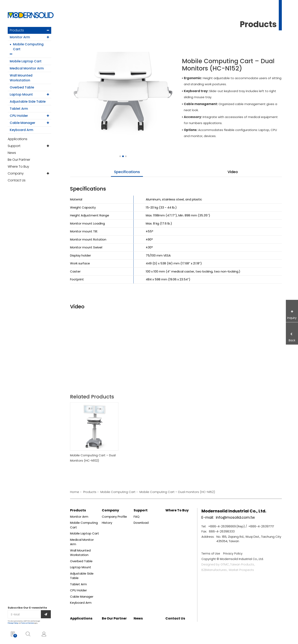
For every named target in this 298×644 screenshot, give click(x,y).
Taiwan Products (242, 564)
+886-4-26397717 (261, 526)
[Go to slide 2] (123, 156)
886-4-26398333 (222, 531)
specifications (127, 172)
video (233, 172)
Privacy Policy (13, 623)
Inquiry (292, 318)
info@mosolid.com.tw (235, 517)
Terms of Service (27, 623)
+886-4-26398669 (222, 526)
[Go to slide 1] (120, 156)
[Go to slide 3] (126, 156)
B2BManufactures (214, 570)
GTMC (225, 564)
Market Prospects (241, 570)
